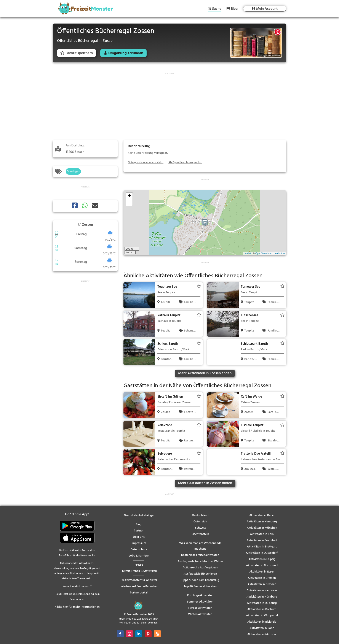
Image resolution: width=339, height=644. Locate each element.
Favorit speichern (77, 53)
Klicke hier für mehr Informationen (77, 607)
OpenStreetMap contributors (270, 253)
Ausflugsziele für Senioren (200, 574)
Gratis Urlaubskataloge (139, 515)
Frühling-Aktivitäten (200, 596)
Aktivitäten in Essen (262, 572)
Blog (234, 9)
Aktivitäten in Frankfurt (262, 540)
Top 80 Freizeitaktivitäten (200, 586)
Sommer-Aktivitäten (200, 602)
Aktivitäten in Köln (262, 534)
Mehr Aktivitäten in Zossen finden (205, 373)
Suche (217, 9)
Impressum (139, 543)
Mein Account (267, 9)
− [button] (129, 203)
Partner (139, 531)
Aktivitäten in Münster (262, 634)
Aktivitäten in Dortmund (262, 565)
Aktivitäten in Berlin (262, 515)
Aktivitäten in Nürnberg (262, 597)
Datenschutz (139, 550)
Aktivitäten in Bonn (262, 628)
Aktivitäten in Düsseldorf (262, 553)
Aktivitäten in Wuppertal (262, 616)
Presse (139, 565)
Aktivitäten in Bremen (262, 578)
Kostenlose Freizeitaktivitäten (200, 555)
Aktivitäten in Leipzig (262, 559)
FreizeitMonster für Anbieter (139, 580)
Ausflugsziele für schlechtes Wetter (200, 561)
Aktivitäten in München (262, 528)
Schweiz (200, 528)
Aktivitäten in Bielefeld (262, 622)
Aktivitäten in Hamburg (262, 522)
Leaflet (247, 253)
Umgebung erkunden (126, 53)
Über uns (139, 537)
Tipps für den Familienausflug (200, 580)
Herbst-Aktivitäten (200, 608)
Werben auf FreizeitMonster (139, 586)
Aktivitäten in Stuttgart (262, 547)
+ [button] (129, 196)
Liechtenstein (200, 534)
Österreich (200, 522)
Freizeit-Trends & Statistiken (139, 571)
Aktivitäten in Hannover (262, 591)
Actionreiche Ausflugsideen (200, 568)
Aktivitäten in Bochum (262, 609)
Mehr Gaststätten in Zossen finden (205, 483)
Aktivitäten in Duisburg (262, 603)
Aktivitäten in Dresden (262, 584)
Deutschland (200, 515)
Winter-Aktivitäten (200, 614)
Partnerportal (139, 593)
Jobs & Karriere (139, 556)
